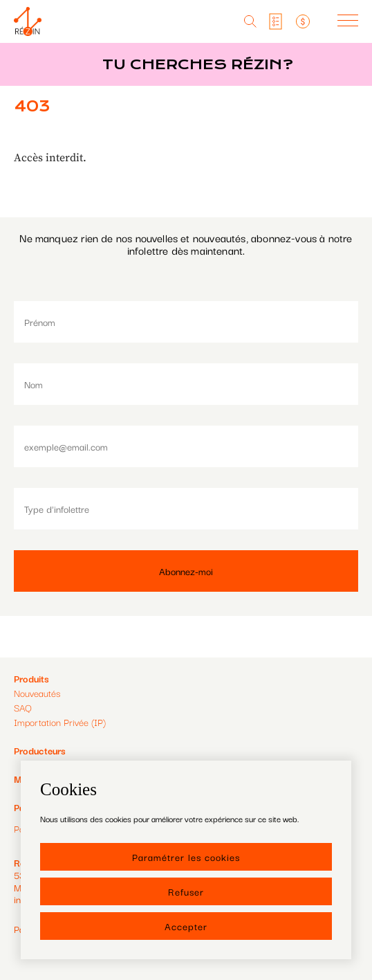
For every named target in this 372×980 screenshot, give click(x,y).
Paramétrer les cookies (186, 857)
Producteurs (40, 750)
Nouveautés (37, 693)
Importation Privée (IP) (60, 722)
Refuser (186, 891)
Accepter (186, 926)
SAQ (23, 707)
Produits (31, 678)
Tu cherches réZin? (198, 64)
